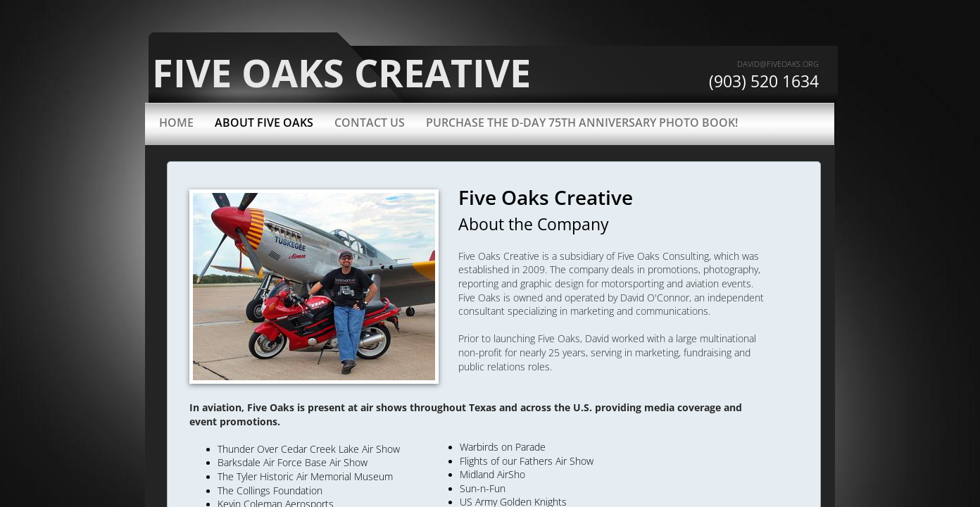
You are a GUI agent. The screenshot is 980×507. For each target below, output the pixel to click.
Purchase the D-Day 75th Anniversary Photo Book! (582, 123)
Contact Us (370, 123)
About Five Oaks (264, 123)
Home (176, 123)
